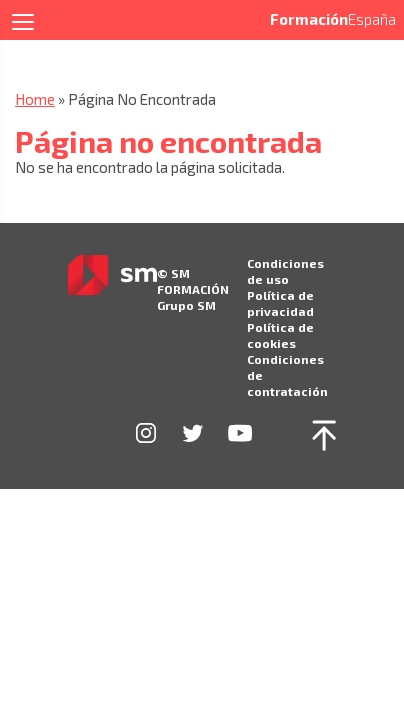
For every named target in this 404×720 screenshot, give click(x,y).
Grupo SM (186, 305)
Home (35, 99)
